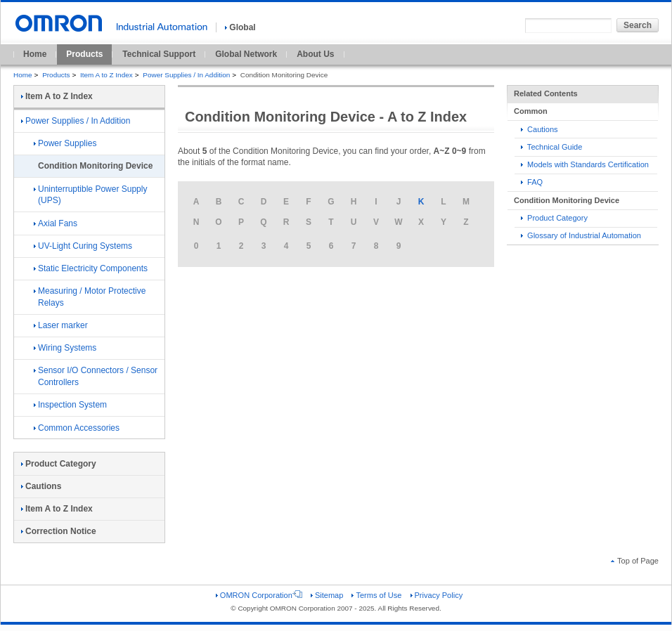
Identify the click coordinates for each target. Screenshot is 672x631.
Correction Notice (59, 531)
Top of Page (635, 561)
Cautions (539, 129)
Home (35, 54)
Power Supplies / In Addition (186, 75)
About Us (315, 54)
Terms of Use (376, 595)
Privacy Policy (437, 595)
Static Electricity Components (91, 268)
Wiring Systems (65, 348)
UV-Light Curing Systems (83, 246)
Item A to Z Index (106, 75)
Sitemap (327, 595)
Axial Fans (56, 223)
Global (240, 27)
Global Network (246, 54)
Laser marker (61, 325)
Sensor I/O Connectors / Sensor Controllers (96, 376)
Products (84, 54)
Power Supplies (65, 143)
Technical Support (159, 54)
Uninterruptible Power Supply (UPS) (90, 195)
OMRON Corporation (259, 595)
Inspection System (70, 405)
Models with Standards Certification (585, 164)
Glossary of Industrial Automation (581, 235)
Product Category (554, 218)
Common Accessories (77, 428)
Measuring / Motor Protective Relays (90, 297)
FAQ (532, 182)
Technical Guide (551, 147)
